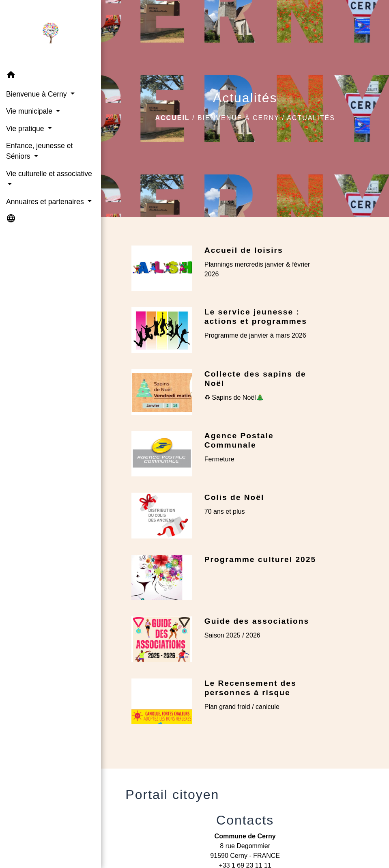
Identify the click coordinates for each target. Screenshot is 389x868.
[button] (51, 76)
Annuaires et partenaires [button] (46, 202)
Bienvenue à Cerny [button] (38, 94)
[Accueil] (50, 33)
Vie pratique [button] (26, 129)
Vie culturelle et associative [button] (49, 174)
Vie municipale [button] (30, 111)
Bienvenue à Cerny (239, 118)
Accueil (172, 118)
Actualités (311, 118)
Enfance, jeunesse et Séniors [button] (39, 151)
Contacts (245, 820)
